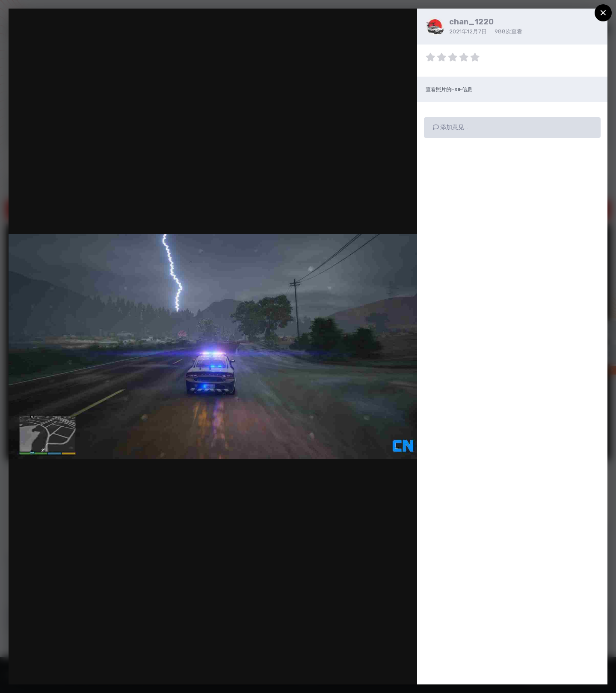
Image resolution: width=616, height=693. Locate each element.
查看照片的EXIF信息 (449, 89)
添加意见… (450, 127)
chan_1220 (471, 22)
